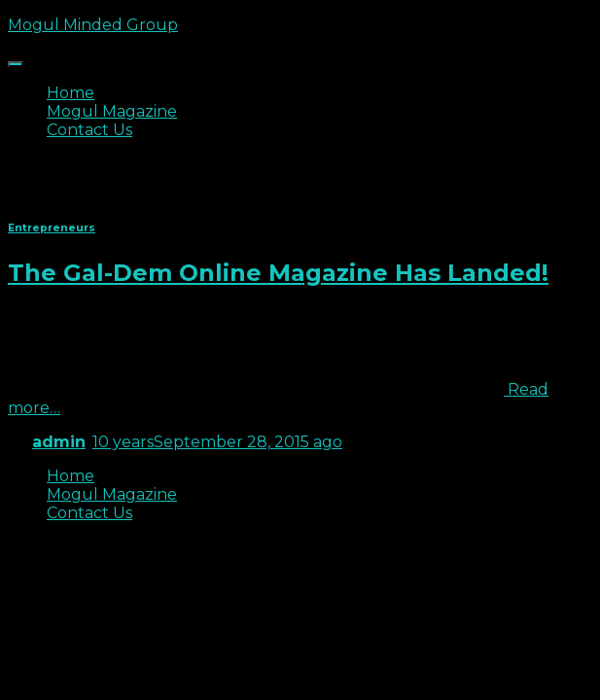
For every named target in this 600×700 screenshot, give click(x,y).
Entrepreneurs (52, 228)
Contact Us (89, 130)
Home (71, 93)
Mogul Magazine (112, 111)
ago (217, 442)
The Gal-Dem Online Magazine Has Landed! (278, 273)
